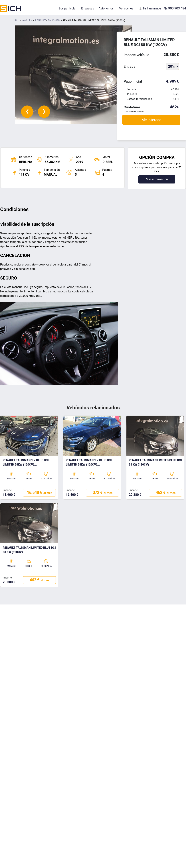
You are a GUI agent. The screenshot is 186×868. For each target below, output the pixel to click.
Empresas (88, 9)
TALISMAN (54, 21)
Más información (157, 180)
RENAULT (40, 21)
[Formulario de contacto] (150, 9)
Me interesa (151, 120)
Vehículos (27, 21)
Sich (17, 21)
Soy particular (68, 9)
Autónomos (106, 9)
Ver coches (126, 9)
